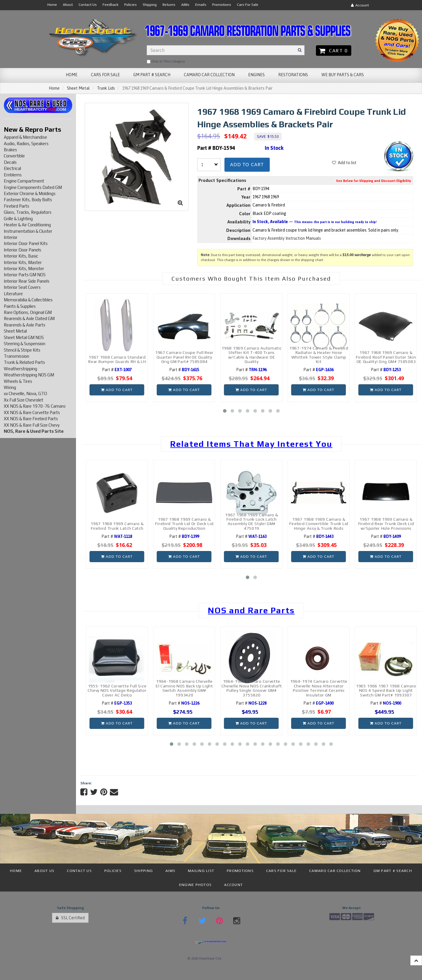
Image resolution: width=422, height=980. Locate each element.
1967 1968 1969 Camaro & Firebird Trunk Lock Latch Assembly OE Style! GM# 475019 (251, 522)
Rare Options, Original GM (28, 312)
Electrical (12, 168)
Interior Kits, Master (23, 262)
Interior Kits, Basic (21, 256)
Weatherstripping (20, 369)
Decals (10, 162)
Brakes (10, 150)
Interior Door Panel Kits (26, 243)
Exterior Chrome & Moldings (30, 193)
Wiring (10, 387)
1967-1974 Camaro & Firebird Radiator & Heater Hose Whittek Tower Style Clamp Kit (319, 355)
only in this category (166, 62)
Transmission (17, 356)
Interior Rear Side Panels (27, 281)
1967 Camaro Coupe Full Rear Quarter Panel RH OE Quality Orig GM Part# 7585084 (184, 357)
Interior (11, 237)
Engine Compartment (24, 181)
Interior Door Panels (23, 250)
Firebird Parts (17, 206)
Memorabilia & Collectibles (28, 300)
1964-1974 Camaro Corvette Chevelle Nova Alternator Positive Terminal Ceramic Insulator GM (319, 688)
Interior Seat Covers (22, 287)
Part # (117, 370)
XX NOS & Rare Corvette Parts (32, 412)
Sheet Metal (78, 88)
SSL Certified (70, 918)
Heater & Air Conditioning (27, 225)
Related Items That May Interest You (251, 444)
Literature (13, 294)
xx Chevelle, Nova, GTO (25, 393)
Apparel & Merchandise (25, 137)
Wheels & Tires (18, 381)
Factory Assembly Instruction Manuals (287, 238)
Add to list (344, 163)
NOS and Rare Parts (251, 610)
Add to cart (247, 164)
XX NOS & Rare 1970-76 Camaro (35, 406)
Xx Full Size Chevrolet (24, 400)
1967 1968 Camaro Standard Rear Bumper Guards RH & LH (117, 359)
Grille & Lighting (18, 219)
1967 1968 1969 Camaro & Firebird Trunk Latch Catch (117, 526)
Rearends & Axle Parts (25, 325)
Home (54, 88)
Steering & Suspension (25, 344)
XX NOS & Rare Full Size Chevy (32, 425)
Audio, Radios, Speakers (26, 144)
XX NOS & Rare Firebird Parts (31, 419)
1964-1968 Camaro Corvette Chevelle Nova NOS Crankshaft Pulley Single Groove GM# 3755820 (252, 688)
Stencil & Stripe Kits (22, 350)
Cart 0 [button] (334, 51)
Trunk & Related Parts (24, 362)
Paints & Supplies (20, 306)
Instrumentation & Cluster (28, 231)
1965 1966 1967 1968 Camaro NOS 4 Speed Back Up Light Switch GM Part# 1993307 (386, 690)
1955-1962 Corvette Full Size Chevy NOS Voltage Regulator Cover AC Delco (117, 690)
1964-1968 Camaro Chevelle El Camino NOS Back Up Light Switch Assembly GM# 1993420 (184, 688)
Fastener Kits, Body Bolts (28, 200)
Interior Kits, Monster (24, 269)
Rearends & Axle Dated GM (29, 318)
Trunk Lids (106, 88)
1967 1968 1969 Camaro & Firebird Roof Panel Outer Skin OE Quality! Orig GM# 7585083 (386, 357)
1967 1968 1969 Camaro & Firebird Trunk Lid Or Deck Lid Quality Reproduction (184, 524)
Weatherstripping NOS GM (29, 375)
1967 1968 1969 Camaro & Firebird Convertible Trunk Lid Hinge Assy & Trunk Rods (319, 524)
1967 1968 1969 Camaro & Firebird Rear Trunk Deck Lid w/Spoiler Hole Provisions (386, 524)
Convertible (14, 156)
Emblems (13, 175)
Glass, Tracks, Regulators (28, 212)
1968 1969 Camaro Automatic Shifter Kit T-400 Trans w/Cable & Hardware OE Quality (251, 355)
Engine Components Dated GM (33, 187)
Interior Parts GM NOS (25, 275)
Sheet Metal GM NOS (24, 337)
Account (360, 5)
